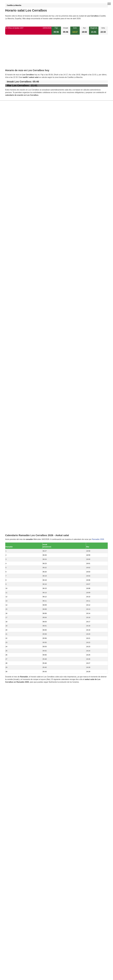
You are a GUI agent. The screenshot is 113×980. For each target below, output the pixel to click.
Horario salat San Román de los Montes (26, 539)
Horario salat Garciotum (19, 512)
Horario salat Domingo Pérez (21, 490)
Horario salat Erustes (18, 501)
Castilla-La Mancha (14, 5)
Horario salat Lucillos (18, 471)
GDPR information (12, 611)
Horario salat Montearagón (21, 494)
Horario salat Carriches (19, 520)
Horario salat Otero (18, 482)
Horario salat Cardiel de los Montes (24, 486)
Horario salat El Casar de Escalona (24, 475)
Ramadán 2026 (98, 312)
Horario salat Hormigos (19, 535)
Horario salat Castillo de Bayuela (23, 509)
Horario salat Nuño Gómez (21, 516)
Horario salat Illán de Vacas (21, 479)
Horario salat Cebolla (18, 497)
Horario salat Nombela (19, 531)
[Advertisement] (56, 54)
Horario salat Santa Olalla (20, 524)
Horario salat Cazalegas (20, 505)
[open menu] (109, 4)
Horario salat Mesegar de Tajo (22, 527)
